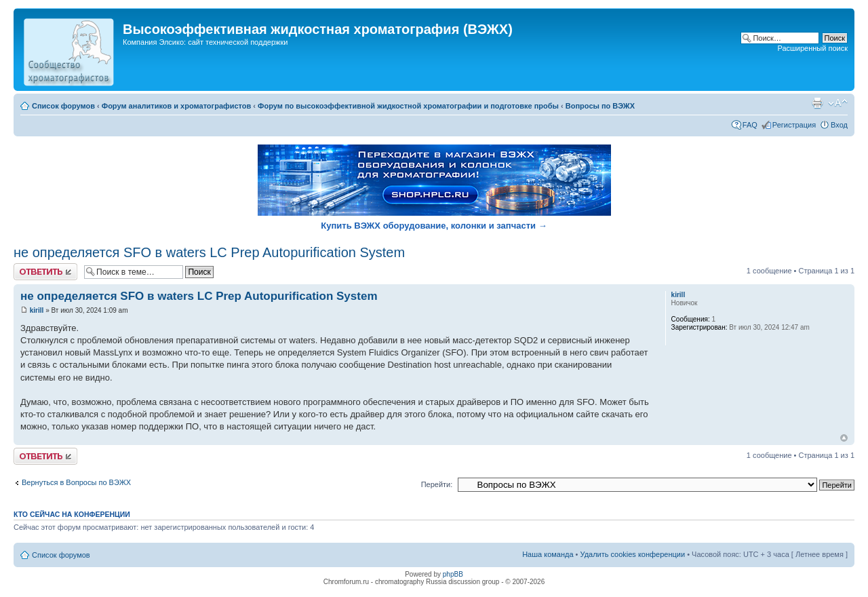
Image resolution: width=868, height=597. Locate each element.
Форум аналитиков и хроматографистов (176, 106)
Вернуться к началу (844, 438)
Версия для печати (817, 103)
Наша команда (548, 554)
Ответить (45, 272)
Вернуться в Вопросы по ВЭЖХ (76, 482)
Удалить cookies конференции (633, 554)
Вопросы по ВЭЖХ (600, 106)
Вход (839, 125)
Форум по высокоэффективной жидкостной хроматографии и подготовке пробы (408, 106)
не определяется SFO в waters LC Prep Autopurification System (209, 252)
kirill (37, 310)
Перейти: (437, 484)
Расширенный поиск (812, 48)
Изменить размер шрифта (838, 103)
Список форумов (63, 106)
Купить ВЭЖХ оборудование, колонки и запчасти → (434, 226)
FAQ (750, 125)
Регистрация (794, 125)
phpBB (453, 574)
